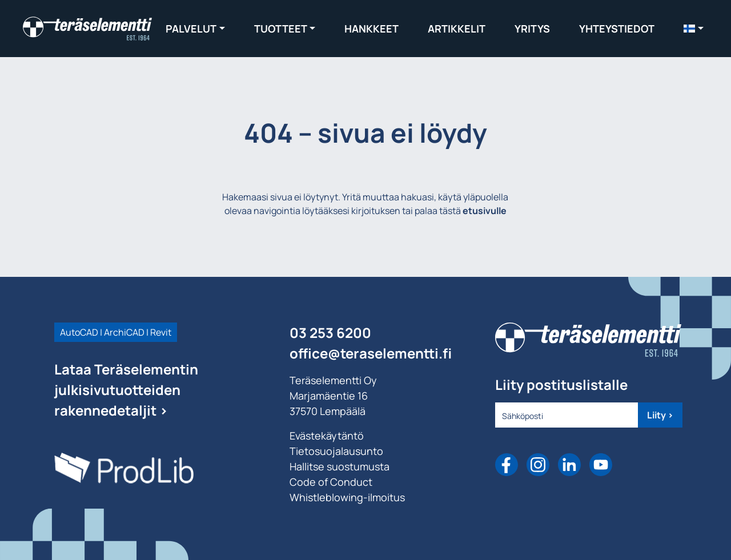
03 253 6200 (330, 333)
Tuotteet (281, 29)
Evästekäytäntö (327, 436)
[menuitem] (694, 28)
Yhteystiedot (617, 29)
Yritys (532, 29)
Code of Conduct (331, 482)
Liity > (660, 415)
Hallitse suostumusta (340, 466)
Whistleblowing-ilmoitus (347, 497)
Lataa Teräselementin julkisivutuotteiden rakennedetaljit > (126, 390)
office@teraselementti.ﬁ (371, 353)
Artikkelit (457, 29)
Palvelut (191, 29)
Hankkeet (371, 29)
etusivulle (485, 211)
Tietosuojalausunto (336, 451)
